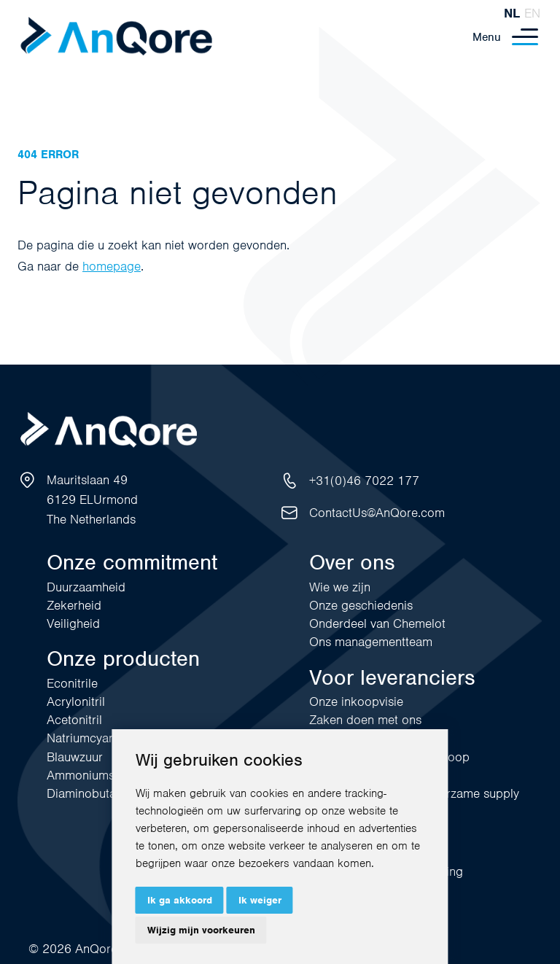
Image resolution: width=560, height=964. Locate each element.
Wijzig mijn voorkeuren (201, 930)
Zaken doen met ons (365, 720)
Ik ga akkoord (180, 900)
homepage (112, 266)
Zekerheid (74, 605)
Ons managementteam (371, 642)
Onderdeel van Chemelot (377, 623)
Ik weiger (260, 900)
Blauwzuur (75, 757)
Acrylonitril (76, 701)
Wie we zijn (340, 587)
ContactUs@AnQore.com (377, 513)
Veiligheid (73, 623)
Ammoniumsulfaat (96, 775)
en (532, 13)
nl (512, 13)
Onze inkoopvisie (356, 701)
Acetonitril (74, 720)
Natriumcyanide (89, 738)
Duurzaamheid (86, 587)
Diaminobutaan (88, 793)
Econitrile (72, 683)
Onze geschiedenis (361, 605)
